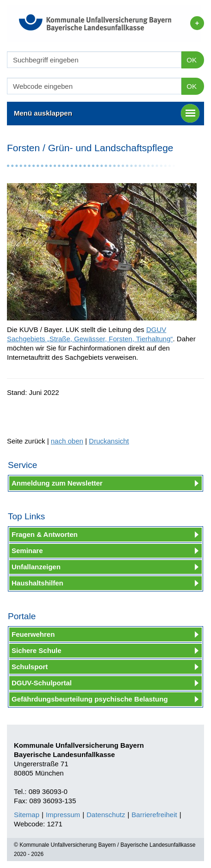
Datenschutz (106, 815)
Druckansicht (109, 441)
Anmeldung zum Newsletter (57, 483)
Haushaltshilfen (37, 583)
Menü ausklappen (107, 113)
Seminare (27, 551)
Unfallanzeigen (36, 567)
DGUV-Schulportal (42, 683)
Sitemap (27, 815)
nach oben (67, 441)
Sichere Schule (37, 650)
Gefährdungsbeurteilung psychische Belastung (90, 699)
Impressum (63, 815)
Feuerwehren (33, 634)
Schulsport (30, 667)
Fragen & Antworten (45, 534)
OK (192, 60)
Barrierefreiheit (154, 815)
